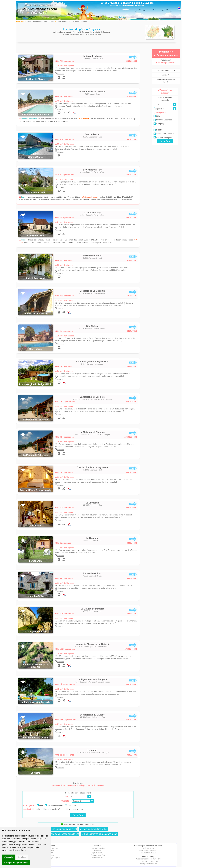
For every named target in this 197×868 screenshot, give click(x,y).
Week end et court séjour (149, 851)
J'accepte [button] (9, 857)
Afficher (78, 815)
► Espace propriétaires (166, 63)
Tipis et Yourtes (98, 853)
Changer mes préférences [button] (16, 863)
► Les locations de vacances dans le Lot (59, 834)
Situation (61, 74)
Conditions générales (147, 861)
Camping (70, 805)
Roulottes (98, 851)
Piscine (36, 809)
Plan (156, 861)
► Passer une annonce (166, 55)
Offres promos (148, 848)
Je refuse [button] (22, 857)
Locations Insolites (98, 848)
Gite (40, 805)
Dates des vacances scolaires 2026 (149, 859)
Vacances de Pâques (149, 853)
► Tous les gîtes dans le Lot (93, 829)
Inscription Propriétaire (148, 864)
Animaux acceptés (75, 809)
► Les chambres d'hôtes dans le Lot (99, 834)
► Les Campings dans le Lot (63, 829)
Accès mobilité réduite (53, 809)
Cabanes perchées (98, 855)
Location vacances (54, 805)
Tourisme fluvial (98, 858)
